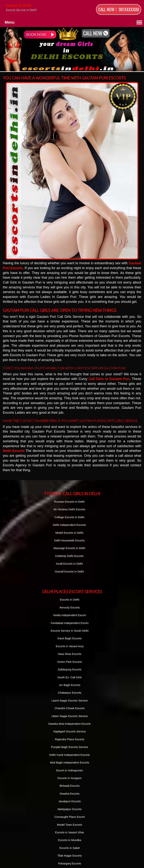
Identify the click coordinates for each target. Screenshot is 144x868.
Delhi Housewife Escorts (69, 540)
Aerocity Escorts (70, 607)
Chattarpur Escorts (70, 693)
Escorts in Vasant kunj (69, 646)
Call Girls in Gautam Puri (109, 379)
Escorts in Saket (70, 848)
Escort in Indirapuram (70, 770)
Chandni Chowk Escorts (70, 708)
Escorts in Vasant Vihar (70, 832)
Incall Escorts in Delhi (69, 564)
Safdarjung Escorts (70, 669)
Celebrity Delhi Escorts (69, 556)
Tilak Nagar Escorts (70, 856)
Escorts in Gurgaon (70, 778)
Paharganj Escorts (70, 863)
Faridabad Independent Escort (70, 623)
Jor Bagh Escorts (70, 685)
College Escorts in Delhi (69, 517)
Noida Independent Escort (69, 615)
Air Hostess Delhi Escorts (69, 509)
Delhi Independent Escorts (69, 525)
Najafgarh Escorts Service (69, 731)
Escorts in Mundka (69, 840)
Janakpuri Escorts (69, 801)
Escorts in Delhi (37, 8)
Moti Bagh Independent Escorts (69, 762)
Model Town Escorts (70, 825)
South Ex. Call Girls (70, 677)
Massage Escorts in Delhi (69, 548)
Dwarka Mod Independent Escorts (70, 724)
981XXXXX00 (129, 9)
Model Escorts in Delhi (69, 533)
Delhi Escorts (14, 451)
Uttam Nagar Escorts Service (69, 716)
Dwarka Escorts (70, 794)
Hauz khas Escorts (70, 654)
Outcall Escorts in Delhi (69, 571)
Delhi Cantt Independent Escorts (70, 755)
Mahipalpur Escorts (70, 809)
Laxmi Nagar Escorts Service (69, 700)
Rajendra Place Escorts (70, 739)
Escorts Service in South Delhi (70, 631)
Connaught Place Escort (70, 817)
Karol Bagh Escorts (70, 638)
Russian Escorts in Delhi (69, 502)
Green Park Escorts (70, 662)
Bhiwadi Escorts (70, 786)
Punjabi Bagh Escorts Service (70, 747)
